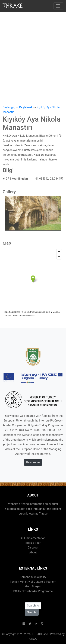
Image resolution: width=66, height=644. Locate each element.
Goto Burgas (33, 586)
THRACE (13, 6)
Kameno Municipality (33, 577)
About (33, 552)
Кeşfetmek (26, 107)
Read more (33, 462)
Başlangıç (9, 107)
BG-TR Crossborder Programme (33, 591)
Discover (33, 548)
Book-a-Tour (33, 543)
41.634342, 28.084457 (49, 179)
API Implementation (33, 538)
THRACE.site (40, 634)
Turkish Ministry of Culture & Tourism (33, 582)
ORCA (33, 639)
